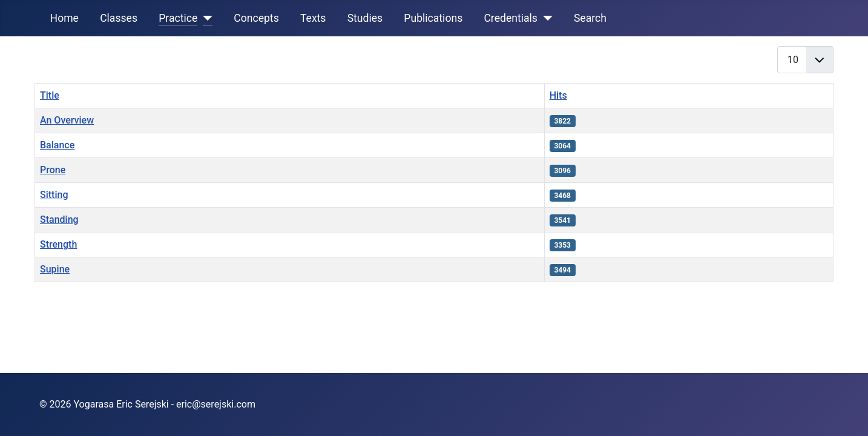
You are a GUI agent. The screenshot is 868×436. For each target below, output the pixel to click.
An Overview (67, 120)
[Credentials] (545, 18)
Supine (55, 269)
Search (590, 18)
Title (50, 95)
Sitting (54, 195)
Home (64, 18)
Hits (558, 95)
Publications (433, 18)
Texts (313, 18)
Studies (365, 18)
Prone (53, 170)
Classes (119, 18)
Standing (59, 220)
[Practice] (205, 18)
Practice (178, 18)
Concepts (256, 18)
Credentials (511, 18)
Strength (58, 244)
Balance (57, 145)
